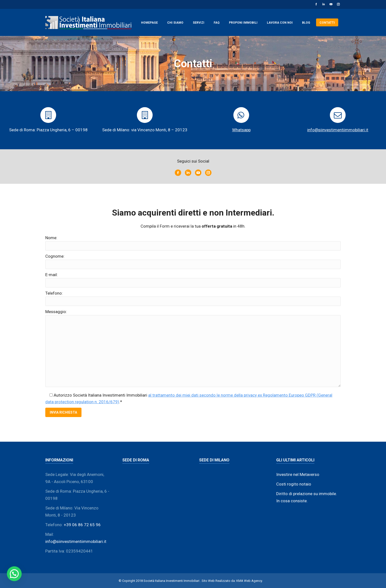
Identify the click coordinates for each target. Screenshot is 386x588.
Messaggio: (56, 312)
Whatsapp (241, 130)
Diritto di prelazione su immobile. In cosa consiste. (307, 497)
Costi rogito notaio (294, 484)
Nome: (51, 238)
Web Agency (253, 581)
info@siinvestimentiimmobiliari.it (338, 130)
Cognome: (55, 256)
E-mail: (52, 275)
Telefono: (54, 293)
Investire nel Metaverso (298, 474)
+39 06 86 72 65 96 (82, 525)
